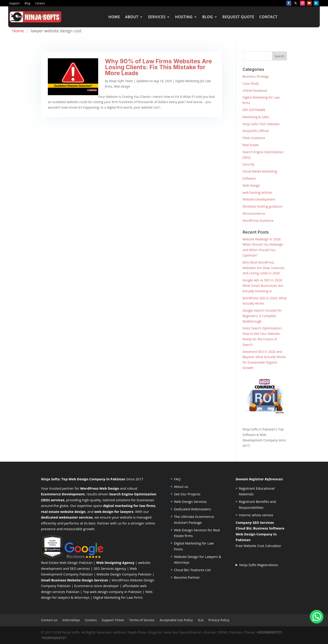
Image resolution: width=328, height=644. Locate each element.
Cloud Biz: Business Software (260, 528)
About (132, 17)
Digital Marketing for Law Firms (118, 597)
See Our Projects (187, 494)
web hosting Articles (258, 192)
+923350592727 (269, 632)
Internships (71, 620)
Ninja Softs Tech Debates (261, 124)
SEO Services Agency (110, 568)
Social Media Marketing (260, 171)
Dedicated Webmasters (193, 509)
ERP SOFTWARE (254, 110)
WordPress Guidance (258, 220)
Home (114, 17)
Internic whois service (256, 515)
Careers (40, 4)
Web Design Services (190, 501)
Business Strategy (256, 76)
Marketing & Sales (256, 117)
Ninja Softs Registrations (259, 565)
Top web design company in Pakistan (112, 592)
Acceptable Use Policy (176, 620)
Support (14, 4)
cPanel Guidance (255, 90)
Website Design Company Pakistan (124, 574)
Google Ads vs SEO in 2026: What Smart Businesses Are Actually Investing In (263, 286)
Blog (27, 4)
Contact (269, 17)
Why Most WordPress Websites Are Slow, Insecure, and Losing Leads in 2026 (264, 268)
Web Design (122, 86)
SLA (201, 620)
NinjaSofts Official (256, 131)
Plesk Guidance (254, 138)
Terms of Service (142, 620)
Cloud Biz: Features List (192, 570)
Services (157, 17)
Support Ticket (113, 620)
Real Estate (251, 145)
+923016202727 (54, 638)
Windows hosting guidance (262, 206)
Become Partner (187, 577)
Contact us (49, 620)
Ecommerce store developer (97, 586)
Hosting (184, 17)
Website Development (259, 199)
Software (249, 178)
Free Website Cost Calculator (259, 546)
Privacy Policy (219, 620)
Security (249, 164)
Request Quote (238, 17)
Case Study (251, 83)
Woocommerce (254, 213)
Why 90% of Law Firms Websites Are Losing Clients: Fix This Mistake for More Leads (158, 67)
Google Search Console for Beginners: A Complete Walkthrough (262, 316)
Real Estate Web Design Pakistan (67, 563)
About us (181, 486)
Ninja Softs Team (121, 81)
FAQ (177, 479)
